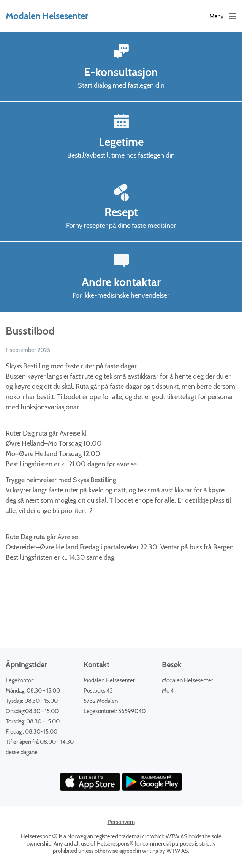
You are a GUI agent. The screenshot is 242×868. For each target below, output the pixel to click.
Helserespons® (39, 836)
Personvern (121, 822)
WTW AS (176, 836)
